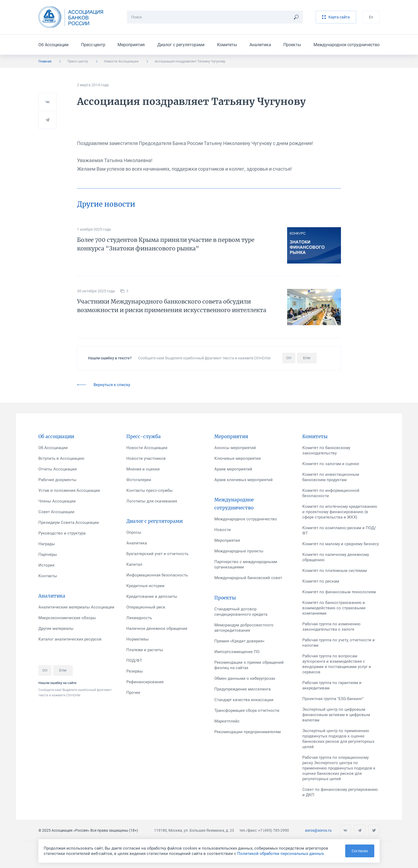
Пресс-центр (93, 45)
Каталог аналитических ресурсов (70, 639)
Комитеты (227, 45)
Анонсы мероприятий (235, 448)
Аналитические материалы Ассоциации (76, 607)
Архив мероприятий (233, 469)
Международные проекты (239, 551)
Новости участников (146, 458)
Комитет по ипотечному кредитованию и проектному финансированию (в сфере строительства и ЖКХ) (340, 512)
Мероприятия (131, 45)
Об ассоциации (56, 437)
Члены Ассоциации (57, 501)
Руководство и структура (62, 533)
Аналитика (260, 45)
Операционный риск (146, 607)
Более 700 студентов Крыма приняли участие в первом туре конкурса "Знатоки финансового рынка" (166, 244)
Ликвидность (139, 618)
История (46, 565)
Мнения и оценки (143, 469)
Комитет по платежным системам (335, 571)
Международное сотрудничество (347, 45)
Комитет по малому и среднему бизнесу (341, 544)
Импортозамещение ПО (237, 652)
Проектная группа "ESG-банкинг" (333, 699)
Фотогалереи (139, 480)
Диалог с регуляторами (181, 45)
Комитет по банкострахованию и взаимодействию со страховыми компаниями (334, 608)
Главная (45, 61)
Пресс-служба (144, 437)
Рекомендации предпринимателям (248, 732)
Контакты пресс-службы (150, 490)
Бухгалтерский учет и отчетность (157, 554)
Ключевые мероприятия (238, 458)
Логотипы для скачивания (152, 501)
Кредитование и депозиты (152, 596)
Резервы (135, 671)
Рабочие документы (57, 480)
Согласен (360, 851)
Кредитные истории (145, 586)
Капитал (134, 564)
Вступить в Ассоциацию (61, 458)
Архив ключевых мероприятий (244, 480)
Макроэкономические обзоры (67, 618)
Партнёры (48, 555)
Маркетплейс (227, 721)
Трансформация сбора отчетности (247, 710)
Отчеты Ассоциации (58, 469)
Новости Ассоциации (121, 61)
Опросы (134, 532)
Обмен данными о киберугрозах (245, 678)
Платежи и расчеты (145, 650)
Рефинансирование (145, 682)
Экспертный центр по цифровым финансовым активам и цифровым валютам (336, 715)
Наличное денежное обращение (157, 629)
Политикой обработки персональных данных (280, 854)
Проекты (292, 45)
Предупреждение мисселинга (242, 689)
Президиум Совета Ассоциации (69, 523)
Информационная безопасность (157, 575)
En (371, 17)
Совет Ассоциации (56, 512)
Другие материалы (56, 629)
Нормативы (138, 639)
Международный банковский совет (248, 578)
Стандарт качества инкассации (244, 700)
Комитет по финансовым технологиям (339, 592)
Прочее (133, 693)
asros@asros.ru (318, 830)
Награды (47, 544)
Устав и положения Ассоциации (69, 490)
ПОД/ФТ (134, 661)
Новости (223, 530)
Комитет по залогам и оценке (331, 464)
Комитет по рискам (321, 581)
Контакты (48, 576)
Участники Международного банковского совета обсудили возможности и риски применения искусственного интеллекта (172, 306)
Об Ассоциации (53, 45)
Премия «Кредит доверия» (239, 641)
